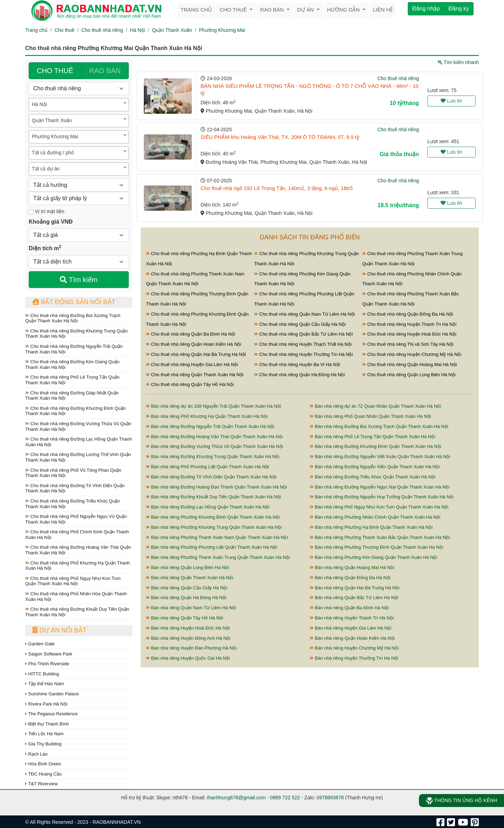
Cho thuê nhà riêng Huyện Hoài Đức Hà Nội (409, 334)
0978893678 (330, 798)
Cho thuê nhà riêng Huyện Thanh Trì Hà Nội (409, 324)
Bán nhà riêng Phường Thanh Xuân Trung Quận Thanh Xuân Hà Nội (218, 557)
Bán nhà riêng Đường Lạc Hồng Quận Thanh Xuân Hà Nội (208, 507)
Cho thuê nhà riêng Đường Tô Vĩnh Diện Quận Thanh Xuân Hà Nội (75, 488)
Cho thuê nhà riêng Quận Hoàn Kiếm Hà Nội (194, 344)
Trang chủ (196, 10)
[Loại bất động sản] (79, 89)
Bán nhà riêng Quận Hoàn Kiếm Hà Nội (352, 638)
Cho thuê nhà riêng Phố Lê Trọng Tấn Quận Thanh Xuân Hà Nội (72, 380)
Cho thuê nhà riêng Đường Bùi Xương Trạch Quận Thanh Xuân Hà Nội (73, 318)
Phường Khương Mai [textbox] (55, 136)
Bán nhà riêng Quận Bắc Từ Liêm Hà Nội (354, 598)
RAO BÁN (105, 71)
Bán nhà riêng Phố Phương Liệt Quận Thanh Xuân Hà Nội (208, 467)
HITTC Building (42, 674)
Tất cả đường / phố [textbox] (53, 153)
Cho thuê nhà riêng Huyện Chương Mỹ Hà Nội (412, 354)
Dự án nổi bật (59, 630)
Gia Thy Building (43, 744)
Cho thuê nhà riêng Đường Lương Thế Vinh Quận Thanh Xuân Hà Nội (78, 457)
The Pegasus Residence (51, 714)
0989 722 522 (285, 798)
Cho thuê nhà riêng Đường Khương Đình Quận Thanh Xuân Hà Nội (75, 411)
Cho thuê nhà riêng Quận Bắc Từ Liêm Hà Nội (303, 334)
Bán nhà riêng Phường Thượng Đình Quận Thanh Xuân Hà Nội (376, 547)
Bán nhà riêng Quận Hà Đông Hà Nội (186, 598)
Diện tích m (45, 248)
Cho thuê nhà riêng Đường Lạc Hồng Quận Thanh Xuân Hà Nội (79, 442)
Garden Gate (40, 644)
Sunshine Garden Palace (52, 694)
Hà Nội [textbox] (39, 104)
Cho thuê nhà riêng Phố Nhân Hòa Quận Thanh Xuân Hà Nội (76, 597)
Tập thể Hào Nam (45, 684)
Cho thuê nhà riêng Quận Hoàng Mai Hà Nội (410, 364)
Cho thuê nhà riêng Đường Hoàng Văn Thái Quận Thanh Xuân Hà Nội (78, 550)
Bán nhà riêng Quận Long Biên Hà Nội (187, 567)
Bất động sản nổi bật (74, 302)
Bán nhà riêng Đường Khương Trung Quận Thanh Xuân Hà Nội (213, 457)
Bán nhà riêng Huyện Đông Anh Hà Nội (188, 638)
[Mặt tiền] (31, 212)
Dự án (306, 10)
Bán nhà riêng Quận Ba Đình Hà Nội (349, 608)
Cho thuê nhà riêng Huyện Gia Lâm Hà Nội (192, 364)
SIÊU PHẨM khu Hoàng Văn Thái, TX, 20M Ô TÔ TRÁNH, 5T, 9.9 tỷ (280, 137)
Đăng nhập (426, 9)
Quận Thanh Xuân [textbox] (52, 120)
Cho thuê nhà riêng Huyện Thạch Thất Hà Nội (303, 344)
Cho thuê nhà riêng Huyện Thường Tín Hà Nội (303, 354)
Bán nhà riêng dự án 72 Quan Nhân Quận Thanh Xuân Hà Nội (375, 406)
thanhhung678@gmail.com (236, 798)
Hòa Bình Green (43, 764)
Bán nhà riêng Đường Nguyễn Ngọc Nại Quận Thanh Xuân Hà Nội (380, 487)
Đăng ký (459, 9)
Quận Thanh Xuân (172, 30)
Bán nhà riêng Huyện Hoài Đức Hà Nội (188, 628)
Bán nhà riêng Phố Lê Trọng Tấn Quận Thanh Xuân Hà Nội (372, 437)
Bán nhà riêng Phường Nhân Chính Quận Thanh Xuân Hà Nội (375, 517)
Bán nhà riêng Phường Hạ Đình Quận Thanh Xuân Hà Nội (371, 527)
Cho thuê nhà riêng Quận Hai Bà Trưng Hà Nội (196, 354)
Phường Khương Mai (222, 30)
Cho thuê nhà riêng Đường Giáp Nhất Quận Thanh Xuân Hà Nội (72, 396)
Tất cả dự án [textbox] (46, 169)
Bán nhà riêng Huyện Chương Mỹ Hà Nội (354, 648)
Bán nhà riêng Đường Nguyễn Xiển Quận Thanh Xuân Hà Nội (375, 467)
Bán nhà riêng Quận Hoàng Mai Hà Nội (352, 567)
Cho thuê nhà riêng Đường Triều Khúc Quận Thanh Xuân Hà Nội (72, 504)
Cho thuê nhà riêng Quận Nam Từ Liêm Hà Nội (304, 314)
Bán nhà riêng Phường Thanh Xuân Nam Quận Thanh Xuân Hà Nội (217, 537)
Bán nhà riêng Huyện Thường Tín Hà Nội (354, 658)
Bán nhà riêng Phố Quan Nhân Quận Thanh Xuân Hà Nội (370, 416)
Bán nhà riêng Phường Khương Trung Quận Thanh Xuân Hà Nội (214, 527)
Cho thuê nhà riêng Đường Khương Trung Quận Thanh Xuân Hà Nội (76, 334)
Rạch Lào (36, 754)
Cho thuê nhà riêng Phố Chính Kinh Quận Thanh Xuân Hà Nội (77, 535)
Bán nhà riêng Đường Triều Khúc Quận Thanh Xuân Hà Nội (373, 477)
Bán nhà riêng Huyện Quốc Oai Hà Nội (188, 658)
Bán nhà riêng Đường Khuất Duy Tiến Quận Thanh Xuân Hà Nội (213, 497)
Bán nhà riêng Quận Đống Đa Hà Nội (350, 578)
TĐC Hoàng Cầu (43, 774)
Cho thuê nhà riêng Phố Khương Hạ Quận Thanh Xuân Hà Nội (78, 566)
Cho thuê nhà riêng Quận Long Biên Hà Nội (409, 375)
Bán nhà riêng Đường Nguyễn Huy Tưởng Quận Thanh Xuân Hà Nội (382, 497)
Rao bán (273, 10)
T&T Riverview (41, 784)
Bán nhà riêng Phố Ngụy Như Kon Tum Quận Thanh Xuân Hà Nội (379, 507)
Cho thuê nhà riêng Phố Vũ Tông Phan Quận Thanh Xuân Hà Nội (73, 473)
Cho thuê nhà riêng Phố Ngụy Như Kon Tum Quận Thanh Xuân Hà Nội (73, 581)
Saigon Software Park (49, 654)
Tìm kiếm (79, 280)
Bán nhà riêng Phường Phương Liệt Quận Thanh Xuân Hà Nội (212, 547)
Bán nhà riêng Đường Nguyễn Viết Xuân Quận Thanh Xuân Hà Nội (380, 457)
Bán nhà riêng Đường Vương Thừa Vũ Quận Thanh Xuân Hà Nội (215, 446)
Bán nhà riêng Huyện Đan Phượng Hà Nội (191, 648)
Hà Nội (137, 30)
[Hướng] (79, 185)
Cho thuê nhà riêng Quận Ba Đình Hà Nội (191, 334)
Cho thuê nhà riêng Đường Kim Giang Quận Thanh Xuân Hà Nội (72, 364)
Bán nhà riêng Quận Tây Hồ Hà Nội (185, 618)
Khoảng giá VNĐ (51, 222)
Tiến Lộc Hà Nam (44, 734)
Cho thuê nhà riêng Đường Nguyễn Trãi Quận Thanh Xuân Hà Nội (74, 349)
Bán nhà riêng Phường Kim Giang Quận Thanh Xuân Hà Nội (373, 557)
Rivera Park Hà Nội (46, 704)
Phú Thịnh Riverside (47, 664)
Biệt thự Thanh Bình (47, 724)
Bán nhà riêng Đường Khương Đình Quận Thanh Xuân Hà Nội (376, 446)
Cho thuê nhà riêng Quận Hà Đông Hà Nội (299, 375)
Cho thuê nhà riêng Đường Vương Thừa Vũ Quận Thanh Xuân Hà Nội (78, 426)
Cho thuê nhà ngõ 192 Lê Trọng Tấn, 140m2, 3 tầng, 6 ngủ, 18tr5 (277, 188)
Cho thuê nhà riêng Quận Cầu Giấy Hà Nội (300, 324)
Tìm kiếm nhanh (458, 62)
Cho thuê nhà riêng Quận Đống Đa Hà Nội (408, 314)
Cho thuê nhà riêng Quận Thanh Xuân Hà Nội (195, 375)
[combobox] (79, 105)
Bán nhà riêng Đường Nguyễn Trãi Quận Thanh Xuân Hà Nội (210, 426)
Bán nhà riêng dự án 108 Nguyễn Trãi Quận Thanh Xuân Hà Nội (213, 406)
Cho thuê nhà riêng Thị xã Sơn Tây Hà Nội (408, 344)
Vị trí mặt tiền (47, 211)
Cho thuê (234, 10)
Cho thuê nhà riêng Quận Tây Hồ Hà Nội (190, 384)
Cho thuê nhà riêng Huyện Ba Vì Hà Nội (297, 364)
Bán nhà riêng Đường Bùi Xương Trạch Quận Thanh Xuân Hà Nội (379, 426)
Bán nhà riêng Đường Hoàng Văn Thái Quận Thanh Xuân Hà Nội (214, 437)
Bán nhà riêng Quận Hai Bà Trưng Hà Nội (355, 588)
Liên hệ (383, 10)
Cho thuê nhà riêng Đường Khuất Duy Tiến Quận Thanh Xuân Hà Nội (77, 612)
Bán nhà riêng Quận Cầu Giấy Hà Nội (187, 588)
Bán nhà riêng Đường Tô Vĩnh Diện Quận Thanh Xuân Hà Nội (211, 477)
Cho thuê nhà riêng (102, 30)
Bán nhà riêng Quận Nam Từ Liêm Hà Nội (191, 608)
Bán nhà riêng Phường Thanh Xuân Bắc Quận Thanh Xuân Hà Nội (380, 537)
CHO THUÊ (55, 71)
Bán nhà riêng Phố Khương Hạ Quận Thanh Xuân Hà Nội (207, 416)
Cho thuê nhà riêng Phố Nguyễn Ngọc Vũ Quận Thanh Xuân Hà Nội (76, 519)
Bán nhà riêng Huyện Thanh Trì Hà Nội (352, 618)
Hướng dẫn (344, 10)
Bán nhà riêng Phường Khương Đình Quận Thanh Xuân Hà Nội (213, 517)
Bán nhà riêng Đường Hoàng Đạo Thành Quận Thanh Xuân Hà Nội (216, 487)
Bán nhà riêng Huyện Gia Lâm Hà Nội (351, 628)
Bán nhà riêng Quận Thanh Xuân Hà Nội (190, 578)
